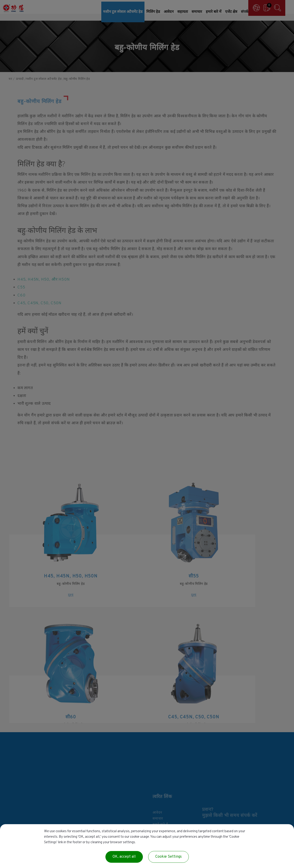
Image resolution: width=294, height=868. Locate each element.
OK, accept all (124, 857)
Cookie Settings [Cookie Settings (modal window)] (168, 857)
